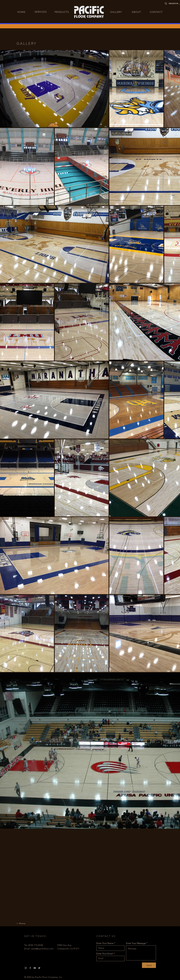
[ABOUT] (137, 12)
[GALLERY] (116, 12)
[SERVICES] (41, 12)
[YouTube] (35, 968)
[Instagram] (26, 968)
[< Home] (21, 923)
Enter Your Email (105, 954)
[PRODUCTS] (62, 12)
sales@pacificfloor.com (42, 949)
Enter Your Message (136, 943)
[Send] (149, 965)
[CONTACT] (157, 12)
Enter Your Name (105, 943)
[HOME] (22, 12)
